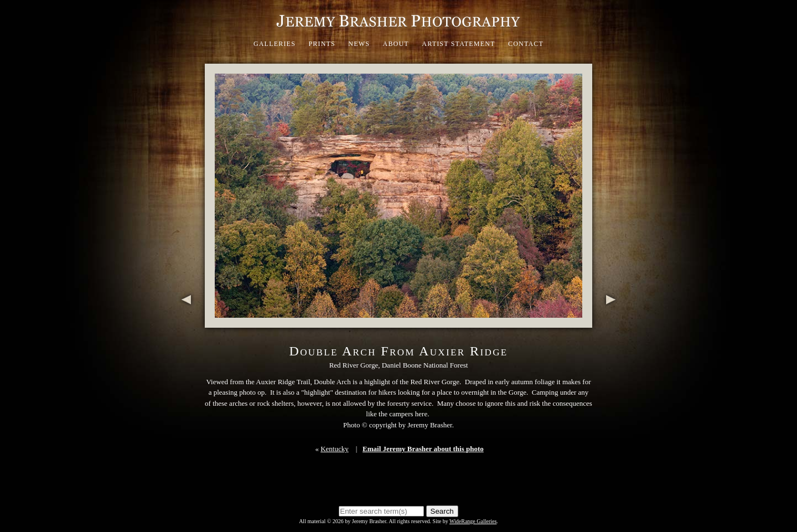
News (359, 44)
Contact (526, 44)
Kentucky (335, 449)
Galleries (275, 44)
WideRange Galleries (473, 521)
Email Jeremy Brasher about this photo (423, 449)
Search (442, 511)
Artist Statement (458, 44)
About (396, 44)
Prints (322, 44)
